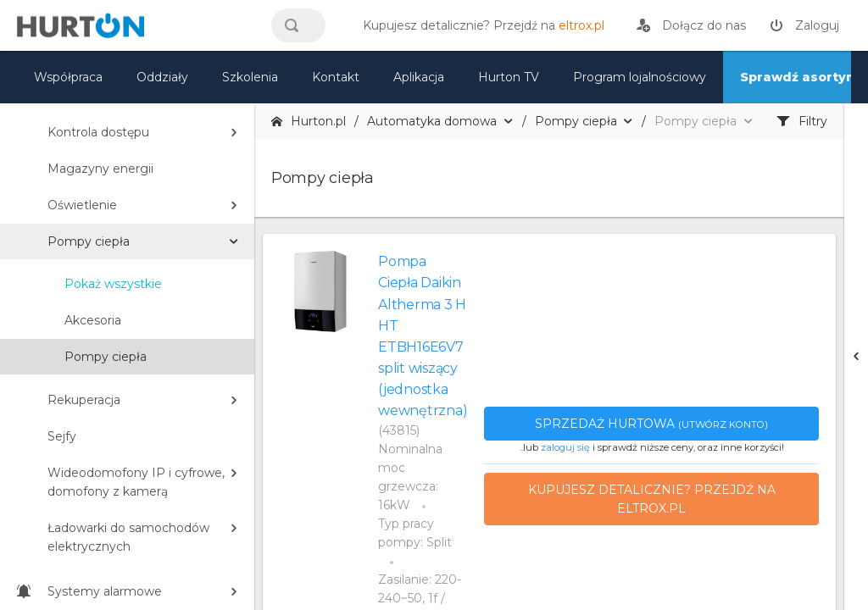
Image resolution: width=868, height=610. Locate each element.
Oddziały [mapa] (162, 77)
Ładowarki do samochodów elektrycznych (128, 537)
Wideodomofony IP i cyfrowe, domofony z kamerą (136, 482)
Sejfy (62, 436)
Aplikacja (419, 77)
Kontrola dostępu (98, 132)
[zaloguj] (804, 25)
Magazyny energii (100, 169)
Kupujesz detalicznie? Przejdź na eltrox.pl (652, 499)
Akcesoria (93, 320)
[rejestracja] (691, 25)
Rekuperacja (84, 400)
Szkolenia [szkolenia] (250, 77)
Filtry (802, 121)
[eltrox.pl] (479, 25)
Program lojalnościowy (640, 77)
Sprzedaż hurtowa (651, 424)
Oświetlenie (82, 205)
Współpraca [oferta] (68, 77)
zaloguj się (565, 447)
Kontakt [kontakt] (336, 77)
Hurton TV (509, 77)
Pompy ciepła (89, 241)
